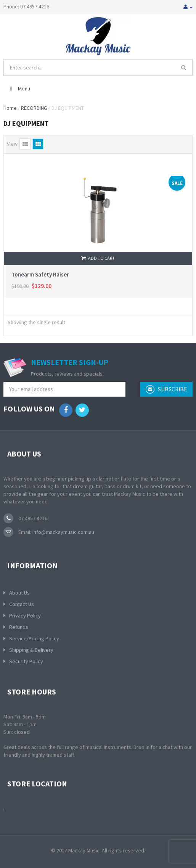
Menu (19, 88)
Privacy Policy (25, 616)
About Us (19, 593)
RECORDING (34, 108)
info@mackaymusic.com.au (63, 532)
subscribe (166, 389)
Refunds (19, 627)
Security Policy (26, 661)
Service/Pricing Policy (34, 638)
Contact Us (22, 604)
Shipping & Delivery (31, 650)
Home (10, 108)
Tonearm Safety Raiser (40, 274)
